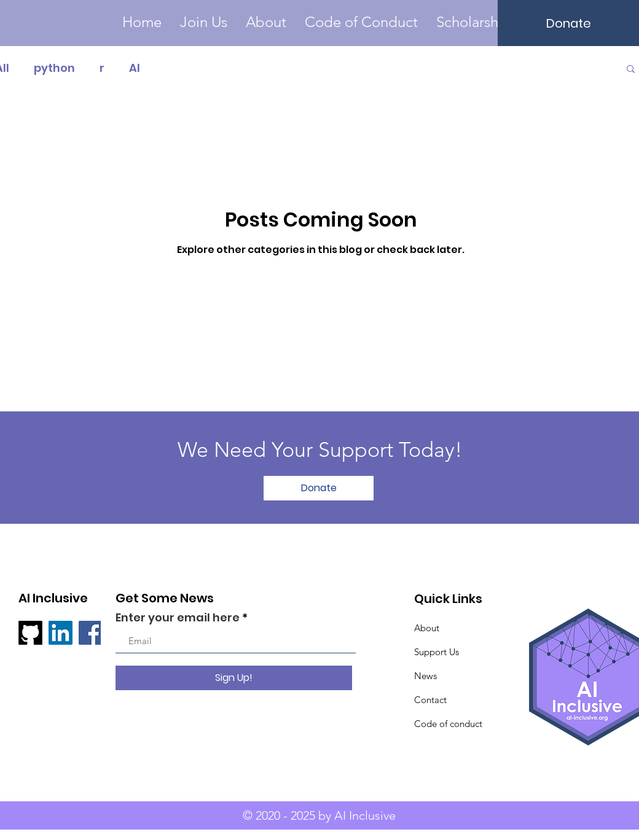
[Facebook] (91, 633)
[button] (477, 22)
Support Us (437, 652)
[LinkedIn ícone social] (61, 633)
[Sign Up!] (234, 678)
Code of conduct (448, 724)
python (54, 68)
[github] (30, 633)
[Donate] (568, 23)
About (427, 628)
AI (135, 68)
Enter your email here (178, 618)
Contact (430, 700)
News (425, 676)
